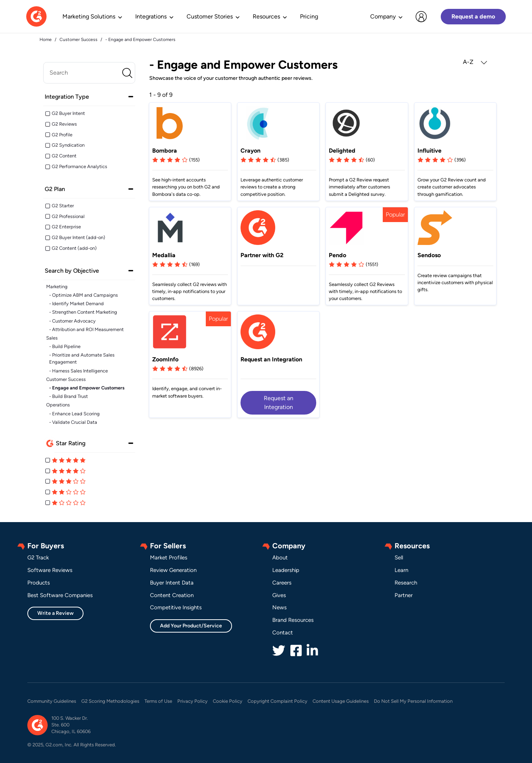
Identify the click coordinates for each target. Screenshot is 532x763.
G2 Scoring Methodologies (110, 701)
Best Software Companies (60, 595)
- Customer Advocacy (72, 321)
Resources (266, 16)
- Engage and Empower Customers (87, 388)
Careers (282, 583)
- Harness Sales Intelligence (79, 371)
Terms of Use (158, 701)
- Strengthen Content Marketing (83, 312)
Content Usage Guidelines (341, 701)
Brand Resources (293, 620)
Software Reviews (50, 570)
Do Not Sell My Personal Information (413, 701)
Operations (58, 405)
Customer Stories (210, 16)
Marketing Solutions (89, 16)
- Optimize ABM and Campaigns (83, 295)
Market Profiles (169, 558)
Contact (283, 633)
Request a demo (473, 16)
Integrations (151, 16)
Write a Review (55, 613)
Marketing (57, 287)
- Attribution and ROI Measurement (86, 329)
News (279, 607)
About (280, 558)
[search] (89, 73)
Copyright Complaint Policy (277, 701)
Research (406, 583)
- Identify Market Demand (76, 304)
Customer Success (66, 379)
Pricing (309, 16)
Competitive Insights (176, 607)
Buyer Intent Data (172, 583)
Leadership (286, 570)
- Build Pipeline (65, 346)
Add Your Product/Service (191, 626)
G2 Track (38, 558)
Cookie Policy (228, 701)
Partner (404, 595)
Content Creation (172, 595)
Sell (399, 558)
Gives (279, 595)
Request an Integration (279, 403)
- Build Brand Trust (69, 396)
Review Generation (173, 570)
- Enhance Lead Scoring (74, 414)
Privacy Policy (192, 701)
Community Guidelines (52, 701)
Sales (52, 338)
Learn (401, 570)
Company (383, 16)
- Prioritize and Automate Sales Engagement (82, 358)
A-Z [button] (475, 62)
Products (39, 583)
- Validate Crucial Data (73, 422)
